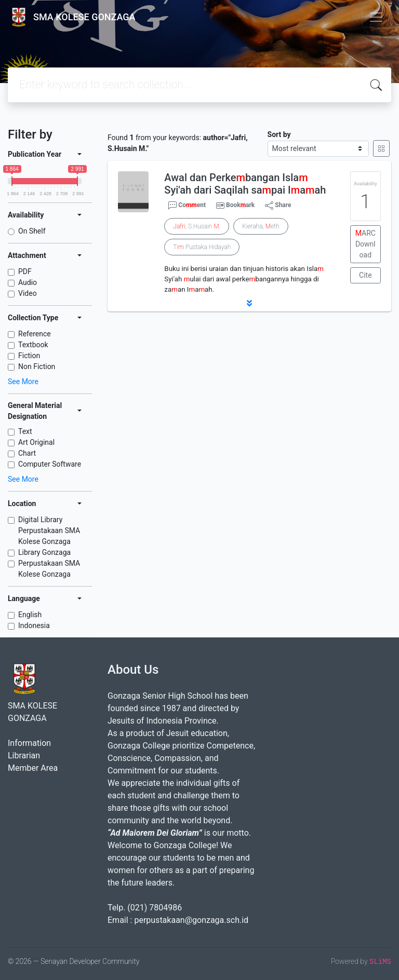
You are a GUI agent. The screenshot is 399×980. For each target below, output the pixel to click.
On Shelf (32, 231)
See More (23, 382)
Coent (187, 206)
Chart (27, 453)
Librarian (24, 756)
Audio (28, 282)
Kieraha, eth (261, 226)
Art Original (36, 442)
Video (28, 293)
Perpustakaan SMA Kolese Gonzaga (49, 569)
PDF (25, 271)
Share (278, 206)
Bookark (240, 205)
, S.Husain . (197, 226)
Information (29, 743)
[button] (249, 303)
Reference (35, 334)
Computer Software (50, 464)
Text (25, 431)
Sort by (279, 134)
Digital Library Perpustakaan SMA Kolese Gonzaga (49, 530)
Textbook (33, 345)
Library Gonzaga (44, 552)
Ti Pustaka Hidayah (202, 247)
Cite (365, 275)
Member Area (33, 768)
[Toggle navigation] (376, 17)
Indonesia (34, 625)
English (30, 615)
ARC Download (365, 244)
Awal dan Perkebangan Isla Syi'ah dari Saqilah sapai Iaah (245, 184)
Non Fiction (37, 366)
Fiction (29, 356)
